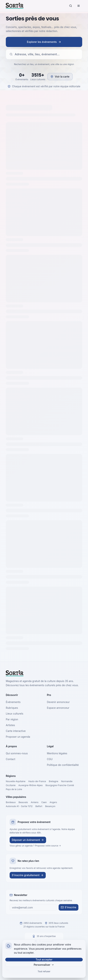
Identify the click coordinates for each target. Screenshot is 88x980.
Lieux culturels (15, 714)
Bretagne (53, 781)
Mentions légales (57, 753)
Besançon (50, 806)
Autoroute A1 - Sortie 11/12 (19, 806)
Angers (53, 802)
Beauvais (23, 802)
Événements (13, 702)
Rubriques (12, 708)
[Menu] (79, 6)
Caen (44, 802)
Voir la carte (60, 77)
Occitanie (11, 785)
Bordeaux (11, 802)
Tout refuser (44, 971)
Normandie (67, 781)
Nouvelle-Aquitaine (16, 781)
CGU (50, 759)
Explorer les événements (44, 42)
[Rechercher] (71, 6)
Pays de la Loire (14, 789)
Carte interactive (16, 731)
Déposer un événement (28, 840)
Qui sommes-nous (17, 753)
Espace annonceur (58, 708)
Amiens (35, 802)
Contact (11, 759)
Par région (12, 719)
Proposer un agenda (18, 737)
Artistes (10, 725)
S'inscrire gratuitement (28, 875)
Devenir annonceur (58, 702)
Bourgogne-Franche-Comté (60, 785)
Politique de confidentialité (63, 765)
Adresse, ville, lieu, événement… (35, 54)
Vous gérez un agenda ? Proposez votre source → (35, 846)
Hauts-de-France (37, 781)
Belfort (39, 806)
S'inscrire (68, 907)
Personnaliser (44, 965)
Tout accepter (44, 959)
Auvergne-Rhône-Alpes (31, 785)
